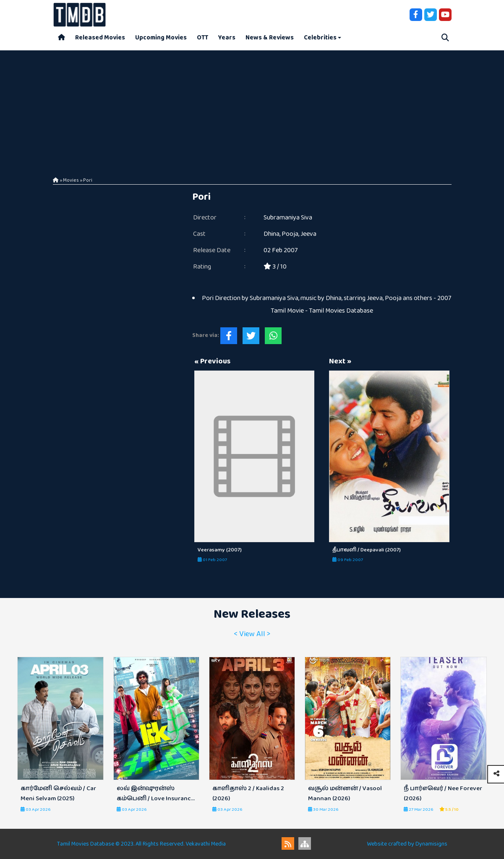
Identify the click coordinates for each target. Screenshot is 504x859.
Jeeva (308, 234)
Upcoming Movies (161, 38)
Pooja (290, 234)
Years (227, 38)
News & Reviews (270, 38)
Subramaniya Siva (288, 218)
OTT (202, 38)
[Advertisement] (252, 109)
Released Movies (100, 38)
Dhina (272, 234)
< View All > (252, 634)
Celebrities (320, 38)
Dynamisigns (431, 844)
